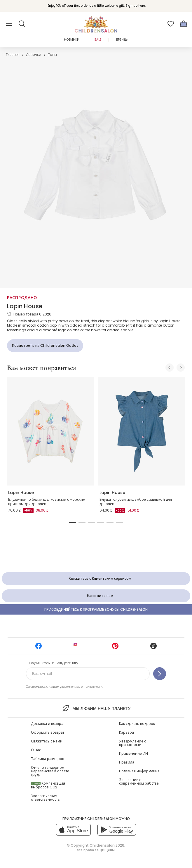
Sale (98, 40)
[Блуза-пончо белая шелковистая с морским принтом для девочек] (50, 431)
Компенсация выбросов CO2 (48, 785)
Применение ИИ (133, 753)
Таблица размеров (48, 759)
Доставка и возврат (48, 724)
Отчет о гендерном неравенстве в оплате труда (50, 771)
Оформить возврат (48, 732)
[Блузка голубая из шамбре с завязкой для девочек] (142, 431)
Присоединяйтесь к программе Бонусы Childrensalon (96, 609)
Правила (127, 762)
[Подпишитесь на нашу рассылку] (160, 674)
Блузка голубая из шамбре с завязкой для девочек (136, 502)
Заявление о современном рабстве (139, 782)
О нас (36, 750)
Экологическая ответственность (45, 798)
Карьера (126, 732)
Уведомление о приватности (133, 743)
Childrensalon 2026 (107, 845)
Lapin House (25, 306)
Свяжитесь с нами (47, 741)
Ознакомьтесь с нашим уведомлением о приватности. (64, 687)
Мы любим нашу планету (96, 708)
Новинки (72, 40)
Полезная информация (139, 771)
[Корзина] (184, 24)
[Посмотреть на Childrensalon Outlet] (45, 346)
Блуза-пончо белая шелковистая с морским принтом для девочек (47, 502)
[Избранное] (171, 24)
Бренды (122, 40)
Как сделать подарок (137, 724)
